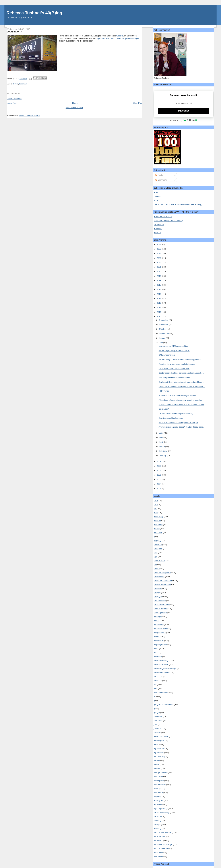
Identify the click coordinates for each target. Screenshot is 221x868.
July (161, 342)
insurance (158, 716)
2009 (159, 461)
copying (157, 592)
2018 (159, 280)
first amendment (161, 692)
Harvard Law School (163, 217)
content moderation (162, 584)
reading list (158, 800)
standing (157, 820)
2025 (159, 249)
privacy (157, 788)
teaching (157, 828)
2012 (159, 307)
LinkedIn (157, 196)
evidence (158, 656)
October (163, 329)
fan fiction (158, 676)
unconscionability (161, 848)
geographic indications (164, 704)
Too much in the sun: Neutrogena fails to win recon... (182, 386)
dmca (156, 648)
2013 (159, 303)
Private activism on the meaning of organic (177, 395)
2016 (159, 289)
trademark (23, 84)
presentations (160, 784)
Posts (159, 175)
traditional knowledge (163, 844)
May (161, 437)
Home (75, 103)
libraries (157, 732)
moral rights (159, 740)
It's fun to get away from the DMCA (174, 350)
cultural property (161, 608)
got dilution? (164, 409)
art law (157, 528)
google (157, 712)
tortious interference (162, 832)
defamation (159, 624)
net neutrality (159, 756)
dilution (16, 84)
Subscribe (184, 111)
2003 (159, 488)
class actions (159, 560)
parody (157, 760)
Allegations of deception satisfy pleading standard (181, 400)
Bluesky (157, 232)
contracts (158, 588)
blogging (157, 540)
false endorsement (162, 672)
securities (158, 816)
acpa (156, 512)
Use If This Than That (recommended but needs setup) (178, 204)
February (163, 451)
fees (156, 688)
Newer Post (12, 103)
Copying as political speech (171, 418)
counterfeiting (160, 600)
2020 (159, 271)
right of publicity (161, 808)
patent (156, 764)
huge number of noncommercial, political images (117, 38)
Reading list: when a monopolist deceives (177, 364)
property (157, 796)
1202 (156, 504)
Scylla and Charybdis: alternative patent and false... (181, 382)
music (156, 744)
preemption (159, 780)
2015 (159, 294)
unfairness (158, 852)
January (163, 455)
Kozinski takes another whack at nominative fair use (182, 404)
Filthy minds (164, 391)
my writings (159, 752)
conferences (159, 576)
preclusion (158, 776)
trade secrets (159, 836)
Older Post (138, 103)
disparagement (160, 644)
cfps (155, 556)
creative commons (162, 604)
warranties (158, 856)
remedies (158, 804)
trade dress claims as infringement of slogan (178, 422)
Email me (158, 228)
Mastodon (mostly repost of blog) (168, 220)
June (162, 433)
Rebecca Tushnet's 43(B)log (34, 13)
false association (161, 664)
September (164, 333)
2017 (159, 285)
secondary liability (162, 812)
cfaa (156, 552)
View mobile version (75, 108)
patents (157, 768)
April (161, 442)
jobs (155, 724)
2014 (159, 298)
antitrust (157, 520)
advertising (158, 516)
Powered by (184, 120)
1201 (156, 500)
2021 (159, 267)
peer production (161, 772)
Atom (156, 192)
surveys (157, 824)
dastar (156, 620)
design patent (160, 632)
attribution (158, 532)
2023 (159, 258)
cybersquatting (160, 612)
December (164, 320)
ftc (155, 696)
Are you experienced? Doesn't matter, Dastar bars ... (182, 427)
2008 (159, 466)
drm (155, 652)
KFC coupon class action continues (174, 377)
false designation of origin (165, 668)
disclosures (159, 640)
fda (155, 684)
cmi (155, 564)
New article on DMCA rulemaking (173, 346)
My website (159, 224)
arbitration (158, 524)
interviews (158, 720)
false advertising (161, 660)
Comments (161, 180)
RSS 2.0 (157, 200)
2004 (159, 484)
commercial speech (162, 572)
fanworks (158, 680)
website (120, 36)
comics (157, 568)
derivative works (161, 628)
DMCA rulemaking (167, 355)
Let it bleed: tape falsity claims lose (174, 368)
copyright (158, 596)
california (158, 544)
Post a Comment (14, 99)
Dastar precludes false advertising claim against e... (181, 373)
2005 (159, 479)
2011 (159, 312)
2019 (159, 276)
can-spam (158, 548)
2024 (159, 253)
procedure (158, 792)
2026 (159, 244)
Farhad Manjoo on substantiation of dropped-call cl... (182, 359)
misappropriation (161, 736)
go (155, 708)
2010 (159, 316)
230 (155, 508)
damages (158, 616)
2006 (159, 475)
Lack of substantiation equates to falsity (176, 413)
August (163, 338)
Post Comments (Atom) (29, 115)
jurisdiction (158, 728)
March (162, 446)
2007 (159, 470)
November (164, 324)
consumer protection (163, 580)
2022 (159, 262)
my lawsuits (159, 748)
